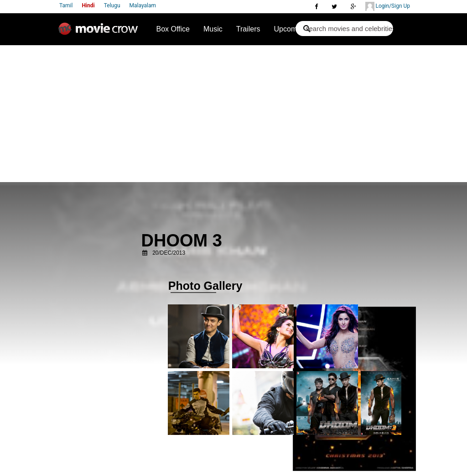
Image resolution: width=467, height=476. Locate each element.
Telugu (112, 5)
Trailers (248, 29)
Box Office (173, 29)
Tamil (66, 5)
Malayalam (143, 5)
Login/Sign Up (388, 6)
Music (213, 29)
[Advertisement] (233, 114)
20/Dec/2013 (169, 253)
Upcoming (291, 29)
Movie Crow (100, 32)
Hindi (88, 5)
